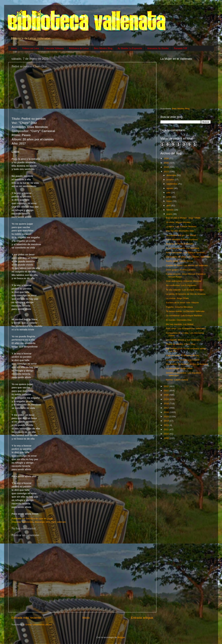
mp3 (53, 522)
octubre (171, 180)
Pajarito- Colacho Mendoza (179, 307)
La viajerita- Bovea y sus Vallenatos (183, 340)
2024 (167, 167)
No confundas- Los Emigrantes (181, 285)
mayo (170, 201)
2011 (167, 429)
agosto (170, 188)
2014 (167, 421)
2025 (167, 163)
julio (169, 193)
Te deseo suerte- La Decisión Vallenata (185, 311)
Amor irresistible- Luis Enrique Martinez (185, 252)
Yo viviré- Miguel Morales (178, 222)
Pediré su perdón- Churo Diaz (181, 344)
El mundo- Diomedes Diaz (179, 320)
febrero (170, 210)
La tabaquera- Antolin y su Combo (183, 360)
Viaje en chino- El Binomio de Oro (183, 355)
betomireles (28, 522)
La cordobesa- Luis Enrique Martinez (184, 316)
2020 (167, 395)
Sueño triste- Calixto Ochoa (179, 261)
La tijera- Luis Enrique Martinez (181, 227)
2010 (167, 434)
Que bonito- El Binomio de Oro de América (187, 364)
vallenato (61, 522)
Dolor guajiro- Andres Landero (181, 270)
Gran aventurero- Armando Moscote (184, 281)
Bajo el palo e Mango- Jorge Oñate (183, 218)
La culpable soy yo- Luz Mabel (181, 235)
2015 (167, 416)
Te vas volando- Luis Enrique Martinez (185, 290)
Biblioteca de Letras (79, 48)
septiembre (172, 184)
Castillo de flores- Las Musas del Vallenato (187, 265)
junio (169, 197)
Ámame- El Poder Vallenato (180, 244)
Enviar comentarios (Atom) (39, 625)
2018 (167, 404)
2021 (167, 391)
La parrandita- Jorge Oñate (179, 368)
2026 (167, 159)
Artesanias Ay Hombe (158, 48)
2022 (167, 386)
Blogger (121, 637)
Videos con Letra (30, 48)
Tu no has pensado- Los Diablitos (182, 248)
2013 (167, 425)
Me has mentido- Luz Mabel (180, 324)
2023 (167, 172)
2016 (167, 412)
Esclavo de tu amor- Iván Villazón (182, 303)
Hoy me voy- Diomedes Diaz (180, 231)
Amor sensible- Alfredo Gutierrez (182, 239)
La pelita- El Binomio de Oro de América (186, 294)
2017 (167, 408)
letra (48, 522)
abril (169, 205)
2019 (167, 399)
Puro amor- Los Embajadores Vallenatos (186, 328)
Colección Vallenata (54, 48)
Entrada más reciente (26, 618)
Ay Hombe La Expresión (130, 48)
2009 (167, 438)
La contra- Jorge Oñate (177, 298)
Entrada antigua (142, 618)
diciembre (172, 175)
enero (170, 214)
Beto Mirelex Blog (103, 48)
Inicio (14, 48)
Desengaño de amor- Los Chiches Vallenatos (188, 257)
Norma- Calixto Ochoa (177, 380)
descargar (40, 522)
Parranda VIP (180, 48)
